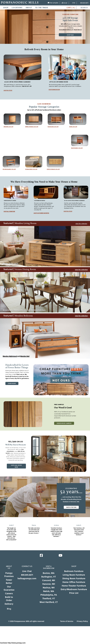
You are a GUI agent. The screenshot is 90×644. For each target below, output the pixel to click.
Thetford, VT (49, 598)
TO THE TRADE (42, 7)
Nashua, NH (49, 588)
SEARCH (83, 8)
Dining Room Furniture (74, 578)
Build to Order (9, 599)
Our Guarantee (9, 588)
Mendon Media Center (11, 263)
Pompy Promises (9, 575)
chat (73, 3)
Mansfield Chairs (40, 310)
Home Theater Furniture (74, 586)
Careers (9, 593)
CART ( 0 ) (69, 8)
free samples (53, 3)
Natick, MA (49, 591)
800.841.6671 (83, 3)
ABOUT (29, 7)
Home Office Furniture (74, 582)
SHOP (6, 7)
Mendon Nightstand (10, 356)
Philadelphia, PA (49, 595)
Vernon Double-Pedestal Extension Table (17, 310)
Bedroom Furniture (74, 571)
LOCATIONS (17, 7)
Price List (74, 593)
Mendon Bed (25, 356)
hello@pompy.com (27, 578)
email (64, 3)
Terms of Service (67, 621)
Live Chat (27, 571)
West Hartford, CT (49, 602)
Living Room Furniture (74, 575)
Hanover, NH (49, 584)
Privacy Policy (82, 621)
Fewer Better (9, 581)
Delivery (9, 604)
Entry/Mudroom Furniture (74, 589)
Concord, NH (49, 580)
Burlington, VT (49, 577)
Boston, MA (49, 573)
